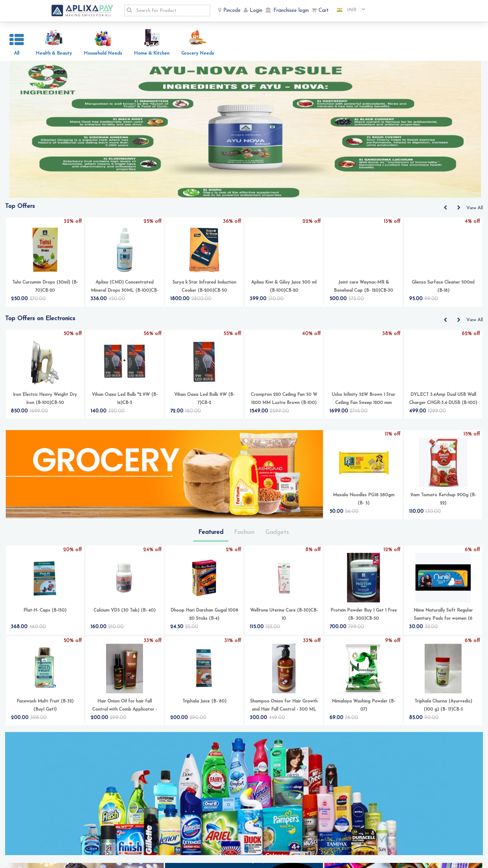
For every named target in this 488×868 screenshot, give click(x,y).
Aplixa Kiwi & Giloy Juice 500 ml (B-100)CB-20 (284, 288)
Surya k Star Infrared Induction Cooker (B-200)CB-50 (204, 288)
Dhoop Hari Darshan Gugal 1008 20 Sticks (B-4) (204, 616)
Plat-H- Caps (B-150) (45, 612)
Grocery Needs (198, 53)
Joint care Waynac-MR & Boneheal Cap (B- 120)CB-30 (363, 288)
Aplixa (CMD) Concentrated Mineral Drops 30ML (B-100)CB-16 (125, 289)
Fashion (244, 534)
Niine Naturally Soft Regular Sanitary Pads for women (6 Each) (443, 617)
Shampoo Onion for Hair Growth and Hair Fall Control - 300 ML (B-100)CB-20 (284, 708)
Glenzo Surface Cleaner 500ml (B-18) (443, 288)
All (17, 53)
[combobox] (348, 10)
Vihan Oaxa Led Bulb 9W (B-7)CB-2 (204, 401)
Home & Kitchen (152, 53)
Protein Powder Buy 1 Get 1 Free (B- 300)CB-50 (364, 616)
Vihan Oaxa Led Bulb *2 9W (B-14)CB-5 (125, 401)
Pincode (232, 11)
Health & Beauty (54, 53)
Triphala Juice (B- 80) (204, 703)
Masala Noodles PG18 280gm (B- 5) (364, 501)
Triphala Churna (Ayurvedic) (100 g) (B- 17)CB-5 (443, 707)
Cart (324, 11)
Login (256, 11)
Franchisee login (291, 11)
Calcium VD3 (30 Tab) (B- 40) (125, 612)
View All (475, 210)
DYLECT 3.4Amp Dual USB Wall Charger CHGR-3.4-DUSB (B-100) (443, 401)
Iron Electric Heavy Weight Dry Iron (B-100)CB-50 (45, 401)
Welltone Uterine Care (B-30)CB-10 (284, 616)
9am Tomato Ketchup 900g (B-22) (443, 501)
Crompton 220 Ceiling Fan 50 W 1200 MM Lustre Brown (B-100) (284, 401)
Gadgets (277, 534)
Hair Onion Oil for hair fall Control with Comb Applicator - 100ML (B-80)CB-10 (125, 708)
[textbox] (171, 11)
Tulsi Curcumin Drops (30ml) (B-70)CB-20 (45, 288)
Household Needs (103, 53)
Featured (211, 534)
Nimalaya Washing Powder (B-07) (363, 707)
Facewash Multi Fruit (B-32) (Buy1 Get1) (45, 707)
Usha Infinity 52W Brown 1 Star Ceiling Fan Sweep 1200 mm (363, 401)
